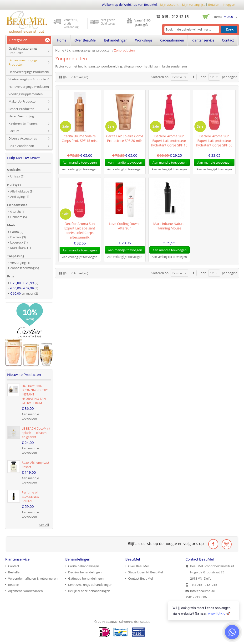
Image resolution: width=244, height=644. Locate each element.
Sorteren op (160, 77)
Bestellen (15, 572)
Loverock (17, 242)
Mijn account (169, 5)
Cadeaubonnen (172, 40)
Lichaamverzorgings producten (89, 50)
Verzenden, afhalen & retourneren (33, 578)
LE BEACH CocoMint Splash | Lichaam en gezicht (36, 433)
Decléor (16, 237)
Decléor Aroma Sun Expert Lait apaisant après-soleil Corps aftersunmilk (80, 230)
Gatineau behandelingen (86, 578)
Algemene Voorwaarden (25, 591)
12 (212, 77)
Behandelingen (116, 40)
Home (60, 50)
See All (44, 525)
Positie (177, 77)
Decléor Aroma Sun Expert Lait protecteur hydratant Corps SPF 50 (214, 141)
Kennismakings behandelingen (90, 585)
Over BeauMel (86, 40)
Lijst (65, 77)
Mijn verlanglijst (193, 5)
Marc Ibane (18, 248)
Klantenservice (203, 40)
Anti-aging (18, 197)
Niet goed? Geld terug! (108, 22)
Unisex (15, 176)
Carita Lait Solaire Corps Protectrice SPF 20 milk (125, 138)
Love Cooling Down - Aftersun (125, 226)
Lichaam (16, 217)
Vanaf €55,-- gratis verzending (72, 23)
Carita (15, 232)
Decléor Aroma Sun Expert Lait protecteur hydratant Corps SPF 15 (169, 141)
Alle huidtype (20, 191)
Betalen (214, 5)
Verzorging (18, 263)
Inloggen (229, 5)
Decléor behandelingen (85, 572)
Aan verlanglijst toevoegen (80, 169)
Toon (203, 77)
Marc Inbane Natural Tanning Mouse (169, 226)
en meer (22, 293)
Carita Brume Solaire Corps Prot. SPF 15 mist (80, 138)
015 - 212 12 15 (175, 17)
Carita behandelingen (84, 566)
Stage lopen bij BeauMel (146, 572)
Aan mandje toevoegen (30, 416)
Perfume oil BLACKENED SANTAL (30, 497)
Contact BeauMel (140, 578)
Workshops (144, 40)
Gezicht (16, 212)
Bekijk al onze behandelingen (89, 591)
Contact (228, 40)
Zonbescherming (22, 268)
